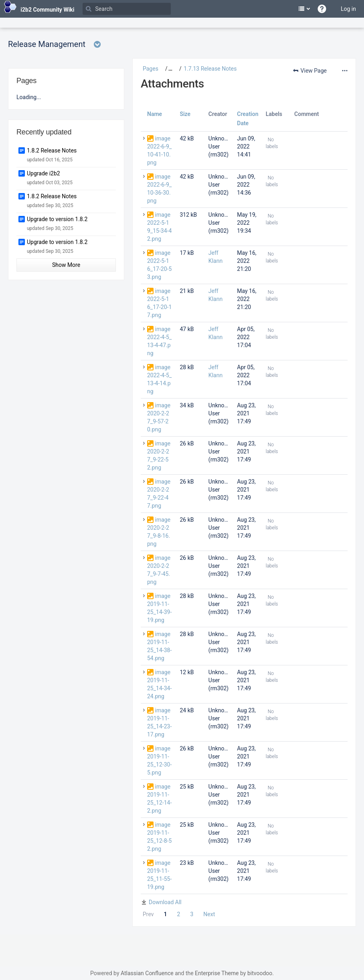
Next (209, 914)
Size (185, 114)
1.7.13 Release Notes (210, 69)
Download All (165, 902)
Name (155, 114)
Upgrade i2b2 (43, 173)
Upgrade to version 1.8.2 (57, 219)
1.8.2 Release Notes (52, 150)
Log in (348, 9)
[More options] (344, 71)
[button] (167, 69)
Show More (66, 265)
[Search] (127, 9)
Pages (151, 69)
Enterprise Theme (217, 973)
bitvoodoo (260, 973)
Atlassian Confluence (147, 973)
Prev (148, 914)
